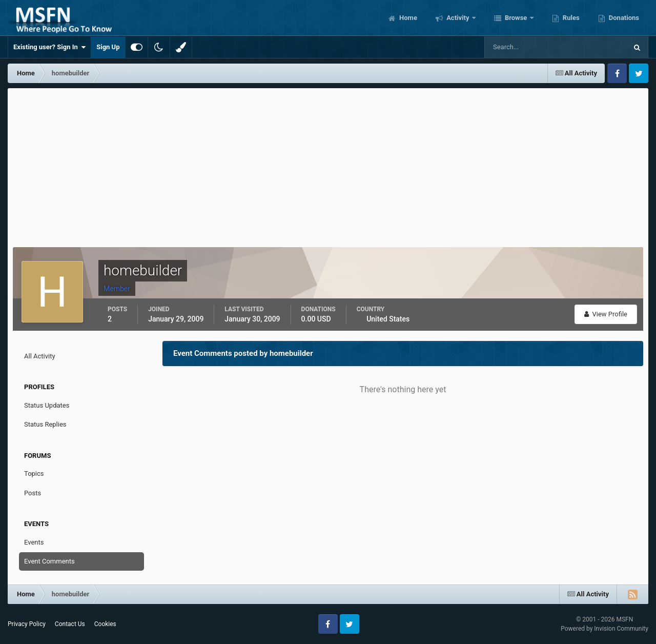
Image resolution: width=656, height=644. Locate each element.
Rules (570, 18)
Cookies (105, 624)
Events (34, 542)
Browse (516, 18)
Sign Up (108, 47)
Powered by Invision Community (604, 629)
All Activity (40, 356)
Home (407, 18)
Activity (458, 18)
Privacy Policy (27, 624)
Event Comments (49, 561)
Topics (34, 474)
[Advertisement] (328, 165)
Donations (623, 18)
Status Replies (45, 424)
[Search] (525, 47)
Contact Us (70, 624)
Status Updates (47, 405)
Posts (33, 493)
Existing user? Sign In (49, 47)
